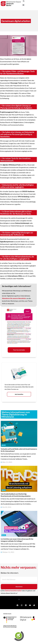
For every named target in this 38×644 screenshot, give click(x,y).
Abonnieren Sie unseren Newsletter (14, 298)
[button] (23, 5)
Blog (4, 445)
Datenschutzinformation (13, 591)
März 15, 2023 (6, 462)
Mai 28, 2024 (6, 507)
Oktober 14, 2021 (7, 552)
